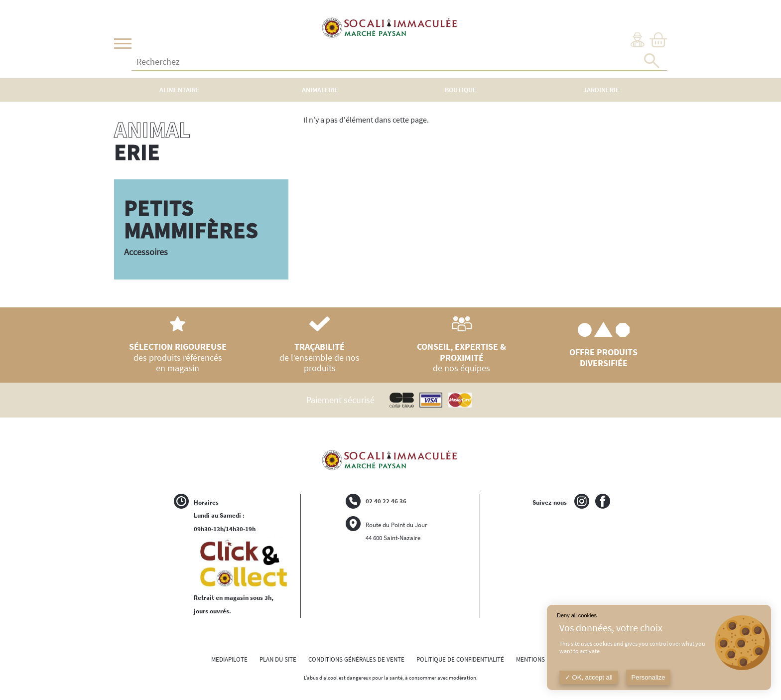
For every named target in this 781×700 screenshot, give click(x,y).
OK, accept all (589, 677)
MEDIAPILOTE (229, 659)
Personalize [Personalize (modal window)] (649, 677)
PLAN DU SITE (278, 659)
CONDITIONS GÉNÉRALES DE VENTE (356, 659)
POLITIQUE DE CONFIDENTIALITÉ (460, 659)
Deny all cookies (577, 615)
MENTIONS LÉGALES (543, 659)
